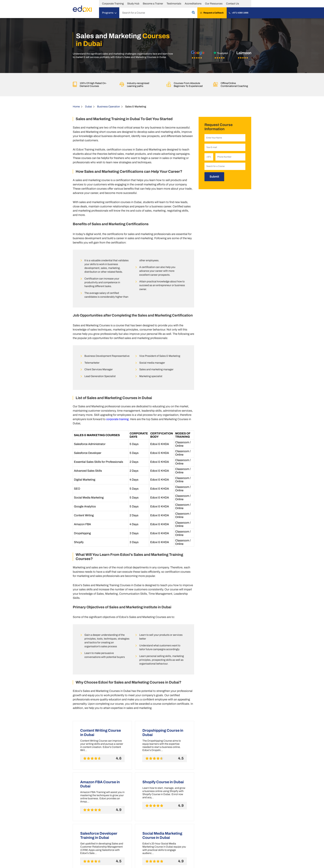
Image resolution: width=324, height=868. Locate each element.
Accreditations (193, 4)
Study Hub (133, 4)
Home (76, 107)
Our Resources (214, 4)
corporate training (117, 419)
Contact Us (232, 4)
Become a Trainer (153, 4)
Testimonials (174, 4)
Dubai (89, 107)
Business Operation (109, 107)
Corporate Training (113, 4)
